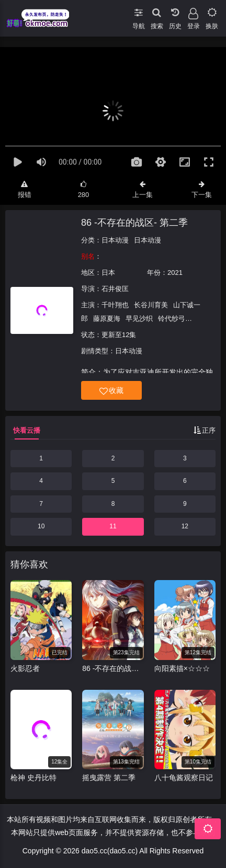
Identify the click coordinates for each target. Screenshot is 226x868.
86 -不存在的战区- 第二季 (134, 223)
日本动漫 (115, 240)
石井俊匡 (115, 289)
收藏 (111, 391)
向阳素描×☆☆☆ (182, 668)
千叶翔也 (115, 305)
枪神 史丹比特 (33, 778)
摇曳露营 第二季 (109, 778)
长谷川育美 (151, 305)
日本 (108, 273)
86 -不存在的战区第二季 (113, 668)
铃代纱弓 (172, 319)
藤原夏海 (107, 319)
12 (185, 526)
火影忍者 (25, 668)
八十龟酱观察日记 (184, 778)
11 (113, 526)
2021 (175, 273)
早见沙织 (139, 319)
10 (41, 526)
